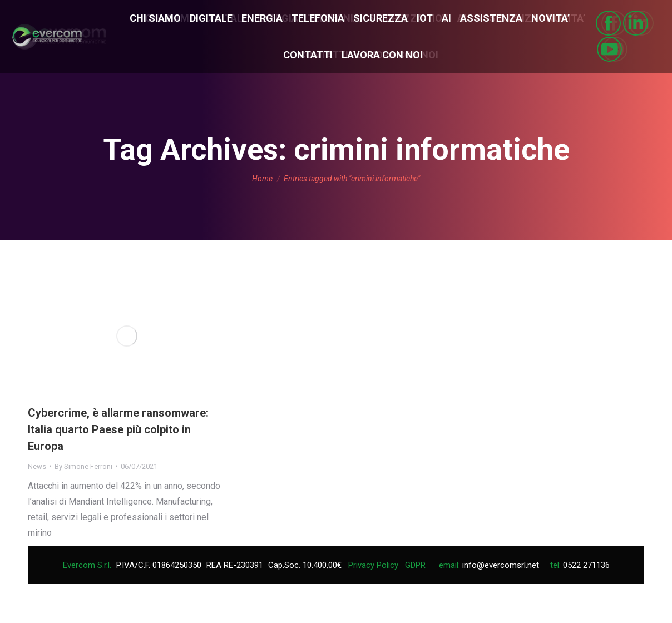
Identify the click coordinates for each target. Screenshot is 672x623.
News (37, 466)
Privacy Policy (373, 565)
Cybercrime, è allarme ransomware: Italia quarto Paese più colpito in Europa (118, 429)
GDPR (415, 565)
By (83, 466)
